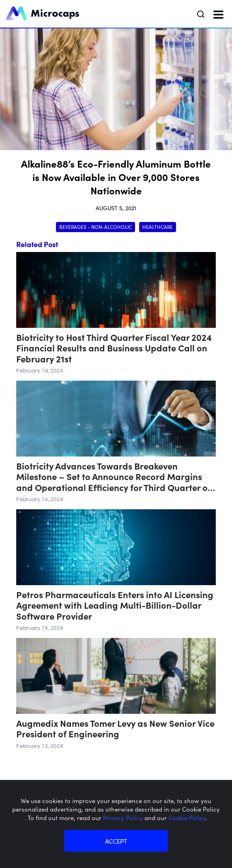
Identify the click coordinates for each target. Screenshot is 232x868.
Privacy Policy (124, 817)
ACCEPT (116, 841)
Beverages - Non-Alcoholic (96, 227)
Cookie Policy (187, 817)
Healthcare (158, 227)
